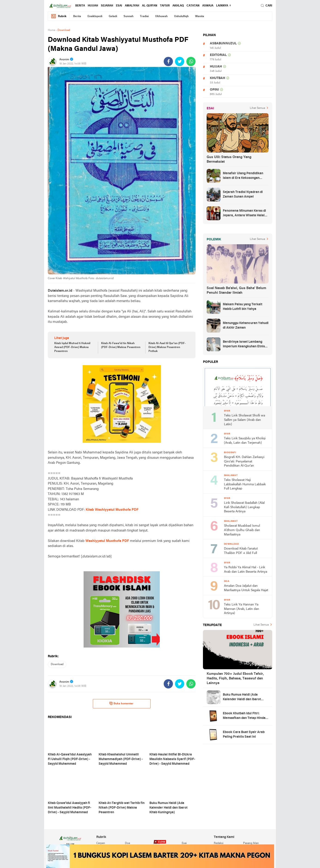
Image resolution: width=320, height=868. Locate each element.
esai (119, 6)
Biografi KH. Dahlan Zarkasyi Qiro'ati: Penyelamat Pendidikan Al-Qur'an (244, 462)
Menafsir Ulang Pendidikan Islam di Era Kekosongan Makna (243, 176)
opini (214, 90)
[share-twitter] (180, 61)
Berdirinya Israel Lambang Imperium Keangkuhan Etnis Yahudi (244, 345)
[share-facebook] (168, 61)
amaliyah (132, 6)
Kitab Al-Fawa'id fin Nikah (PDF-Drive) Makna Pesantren (121, 345)
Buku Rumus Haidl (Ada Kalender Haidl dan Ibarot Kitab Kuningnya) (242, 697)
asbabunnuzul (223, 44)
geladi (113, 16)
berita (80, 6)
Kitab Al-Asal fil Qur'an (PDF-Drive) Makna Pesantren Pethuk (167, 347)
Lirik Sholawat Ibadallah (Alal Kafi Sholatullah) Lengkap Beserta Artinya (244, 507)
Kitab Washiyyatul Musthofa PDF (112, 510)
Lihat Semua (257, 108)
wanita (200, 16)
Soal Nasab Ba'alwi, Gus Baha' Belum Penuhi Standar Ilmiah (236, 290)
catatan (193, 6)
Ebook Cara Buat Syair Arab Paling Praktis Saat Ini (244, 735)
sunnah (128, 16)
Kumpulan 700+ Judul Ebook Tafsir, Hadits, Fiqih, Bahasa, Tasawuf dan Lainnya (235, 679)
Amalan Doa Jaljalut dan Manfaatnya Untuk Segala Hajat (246, 588)
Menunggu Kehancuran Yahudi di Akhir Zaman (246, 325)
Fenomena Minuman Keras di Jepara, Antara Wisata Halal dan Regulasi (244, 214)
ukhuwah (161, 16)
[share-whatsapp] (191, 61)
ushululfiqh (181, 16)
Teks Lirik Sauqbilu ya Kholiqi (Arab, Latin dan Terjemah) (245, 441)
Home (51, 30)
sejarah (107, 6)
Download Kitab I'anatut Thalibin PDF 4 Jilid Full (241, 551)
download (57, 664)
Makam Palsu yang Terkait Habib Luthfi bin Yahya (243, 307)
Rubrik (59, 16)
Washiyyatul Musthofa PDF (107, 541)
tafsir (165, 6)
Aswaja (208, 6)
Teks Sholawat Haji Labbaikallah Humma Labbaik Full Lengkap (245, 484)
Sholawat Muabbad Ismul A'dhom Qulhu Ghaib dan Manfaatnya (242, 530)
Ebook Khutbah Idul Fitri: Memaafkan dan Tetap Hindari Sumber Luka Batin (245, 716)
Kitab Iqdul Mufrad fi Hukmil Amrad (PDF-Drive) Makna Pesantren (72, 347)
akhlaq (178, 6)
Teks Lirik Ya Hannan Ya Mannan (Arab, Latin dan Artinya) (242, 609)
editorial (218, 55)
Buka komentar (121, 703)
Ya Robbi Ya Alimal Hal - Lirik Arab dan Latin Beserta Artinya (246, 570)
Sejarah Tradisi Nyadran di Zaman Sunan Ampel (243, 194)
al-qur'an (150, 6)
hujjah (93, 6)
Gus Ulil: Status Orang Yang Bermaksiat (229, 159)
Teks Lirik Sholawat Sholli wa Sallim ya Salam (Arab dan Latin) (245, 420)
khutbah (217, 78)
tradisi (144, 16)
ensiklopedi (95, 16)
